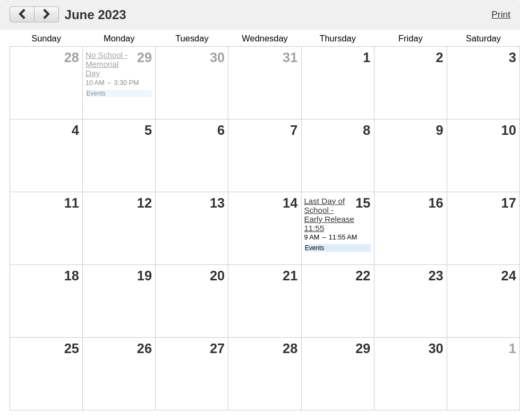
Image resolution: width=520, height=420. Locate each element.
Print (501, 14)
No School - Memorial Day (106, 64)
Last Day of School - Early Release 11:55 (329, 215)
